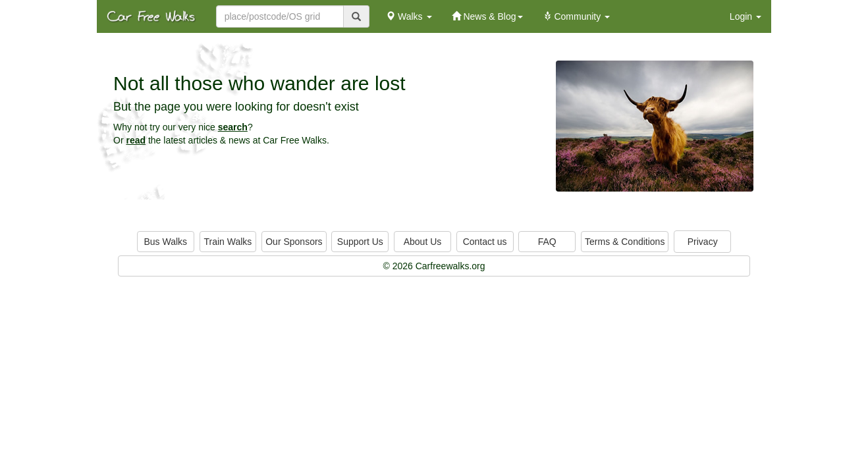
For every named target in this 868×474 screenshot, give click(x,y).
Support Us (360, 242)
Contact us (485, 242)
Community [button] (577, 16)
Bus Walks (165, 242)
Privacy (703, 242)
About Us (423, 242)
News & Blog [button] (487, 16)
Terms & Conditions (625, 242)
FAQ (547, 242)
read (136, 140)
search (233, 127)
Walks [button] (409, 16)
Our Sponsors (294, 242)
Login (746, 16)
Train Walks (228, 242)
